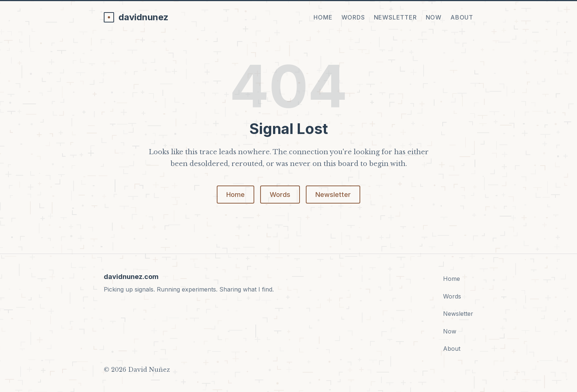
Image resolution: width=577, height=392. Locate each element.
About (462, 17)
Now (434, 17)
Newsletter (395, 17)
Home (323, 17)
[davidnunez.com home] (136, 17)
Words (353, 17)
